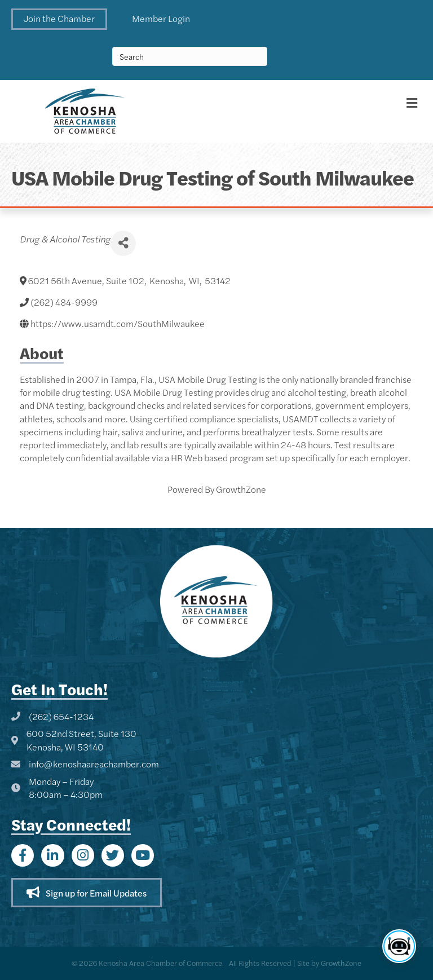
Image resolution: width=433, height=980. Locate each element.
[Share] (123, 243)
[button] (59, 19)
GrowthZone (241, 489)
